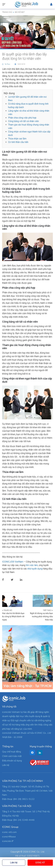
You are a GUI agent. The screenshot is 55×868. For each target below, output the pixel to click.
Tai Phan (6, 64)
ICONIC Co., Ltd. (37, 852)
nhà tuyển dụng (35, 569)
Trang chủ (7, 12)
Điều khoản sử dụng (12, 761)
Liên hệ (14, 863)
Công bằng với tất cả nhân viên (23, 121)
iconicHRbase (9, 837)
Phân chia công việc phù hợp (22, 118)
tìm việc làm (32, 565)
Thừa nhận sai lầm (17, 139)
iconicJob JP (8, 841)
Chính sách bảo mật (12, 756)
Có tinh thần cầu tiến (18, 142)
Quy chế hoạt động (12, 752)
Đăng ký (40, 863)
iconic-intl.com (9, 832)
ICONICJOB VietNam (13, 562)
